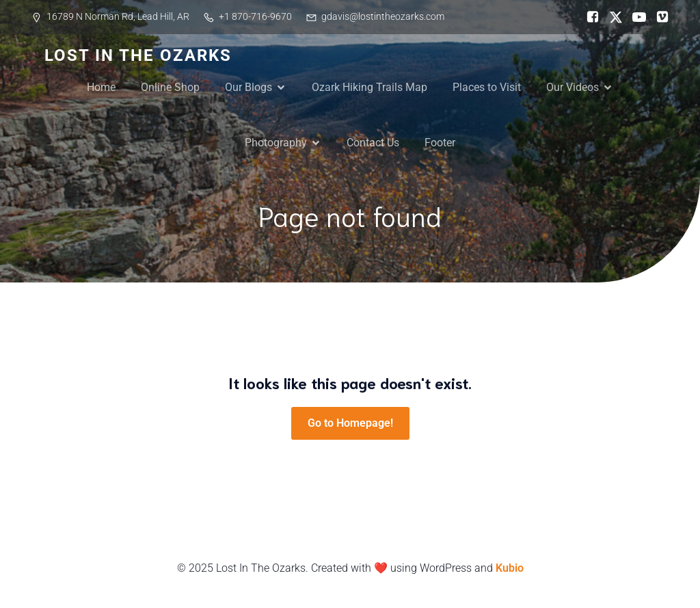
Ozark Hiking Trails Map (369, 87)
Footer (440, 143)
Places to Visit (487, 87)
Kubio (510, 568)
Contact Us (373, 143)
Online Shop (170, 87)
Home (101, 87)
